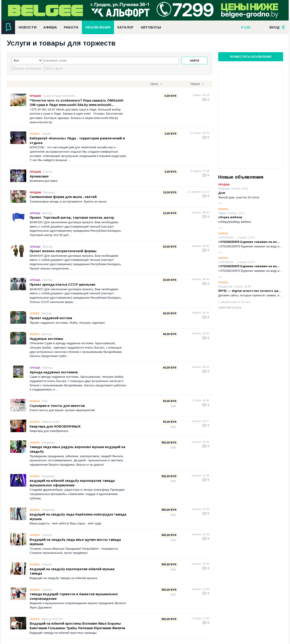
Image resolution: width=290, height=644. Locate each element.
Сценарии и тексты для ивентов (57, 406)
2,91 (247, 27)
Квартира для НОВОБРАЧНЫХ (55, 426)
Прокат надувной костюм (51, 318)
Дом (222, 193)
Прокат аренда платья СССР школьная (62, 285)
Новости (27, 27)
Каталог (126, 27)
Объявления (98, 27)
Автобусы (151, 27)
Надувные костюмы (46, 339)
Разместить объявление (251, 57)
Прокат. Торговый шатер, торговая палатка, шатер (72, 218)
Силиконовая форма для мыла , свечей (63, 197)
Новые (195, 84)
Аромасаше (39, 176)
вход (277, 27)
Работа (71, 27)
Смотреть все (230, 308)
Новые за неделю (28, 68)
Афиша (50, 27)
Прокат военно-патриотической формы (63, 251)
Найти (194, 61)
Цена (154, 84)
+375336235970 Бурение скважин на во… (249, 242)
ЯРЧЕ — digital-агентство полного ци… (250, 291)
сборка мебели (230, 217)
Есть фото (55, 68)
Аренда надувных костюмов (54, 372)
